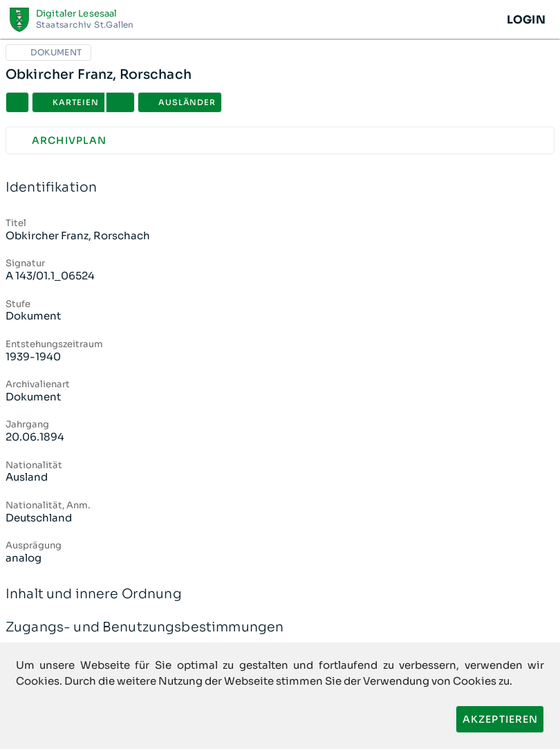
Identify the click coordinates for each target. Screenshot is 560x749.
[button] (120, 102)
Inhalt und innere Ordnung (280, 594)
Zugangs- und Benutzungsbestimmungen (280, 628)
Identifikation (280, 188)
